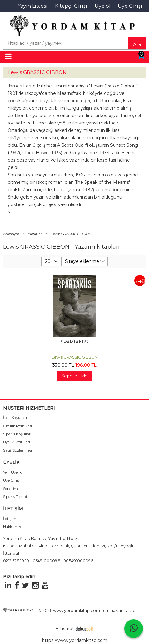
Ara (137, 44)
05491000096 (46, 561)
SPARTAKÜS (74, 342)
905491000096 (78, 561)
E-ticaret (65, 629)
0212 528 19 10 (16, 561)
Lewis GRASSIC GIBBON (37, 72)
